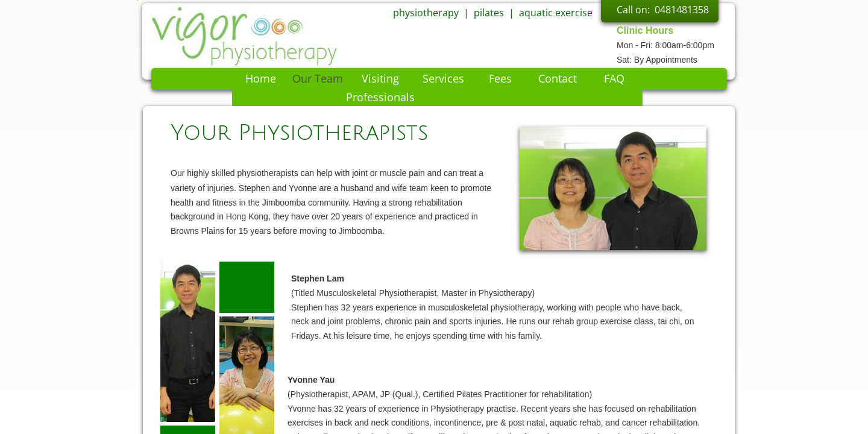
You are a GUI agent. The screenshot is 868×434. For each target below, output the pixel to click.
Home (261, 78)
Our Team (318, 78)
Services (443, 78)
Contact (558, 78)
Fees (500, 78)
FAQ (614, 78)
